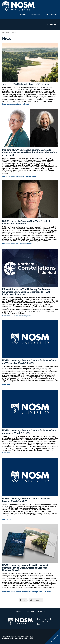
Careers (18, 611)
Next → (38, 600)
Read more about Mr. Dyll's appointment (17, 243)
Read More (6, 385)
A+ (47, 14)
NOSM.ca (5, 33)
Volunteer (30, 611)
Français (54, 14)
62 (31, 600)
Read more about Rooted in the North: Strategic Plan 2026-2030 (26, 592)
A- (44, 14)
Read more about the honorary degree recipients (20, 176)
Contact (42, 611)
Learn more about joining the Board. (16, 104)
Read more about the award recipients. (17, 316)
